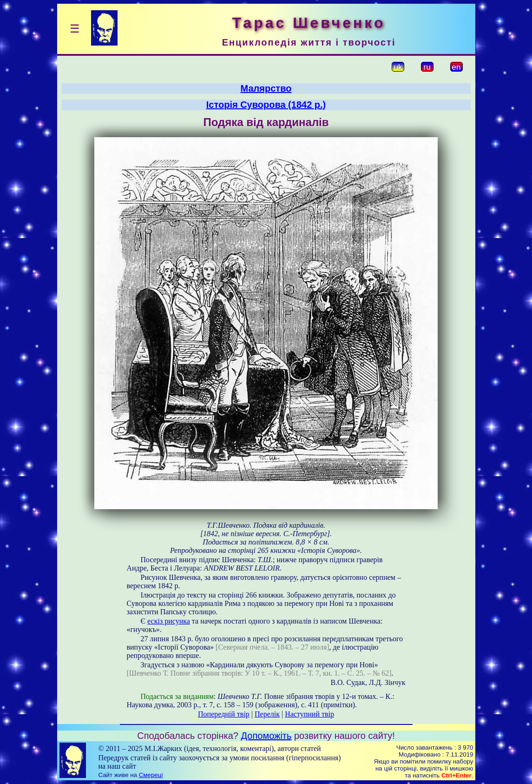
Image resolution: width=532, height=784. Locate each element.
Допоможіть (266, 736)
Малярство (266, 88)
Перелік (267, 714)
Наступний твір (309, 714)
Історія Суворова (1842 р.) (266, 105)
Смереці (151, 775)
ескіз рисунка (169, 621)
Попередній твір (224, 714)
